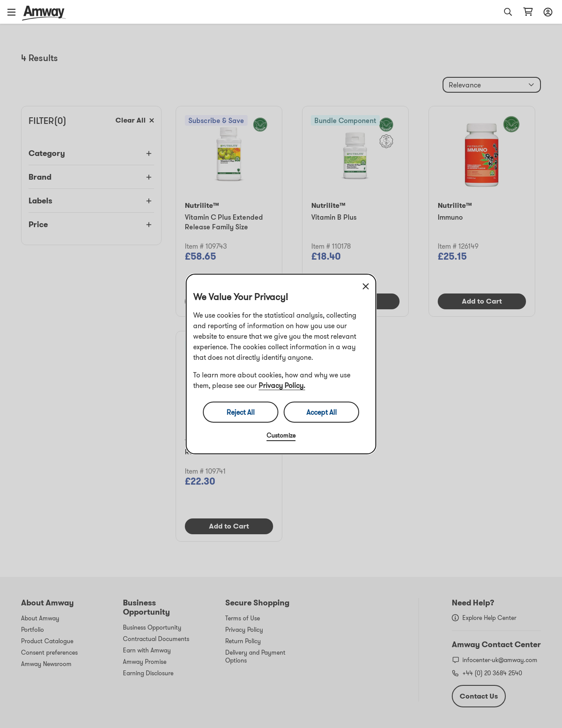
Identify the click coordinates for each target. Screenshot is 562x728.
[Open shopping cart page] (528, 12)
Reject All (241, 412)
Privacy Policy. (282, 385)
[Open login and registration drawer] (547, 12)
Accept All (322, 412)
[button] (14, 12)
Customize (281, 435)
